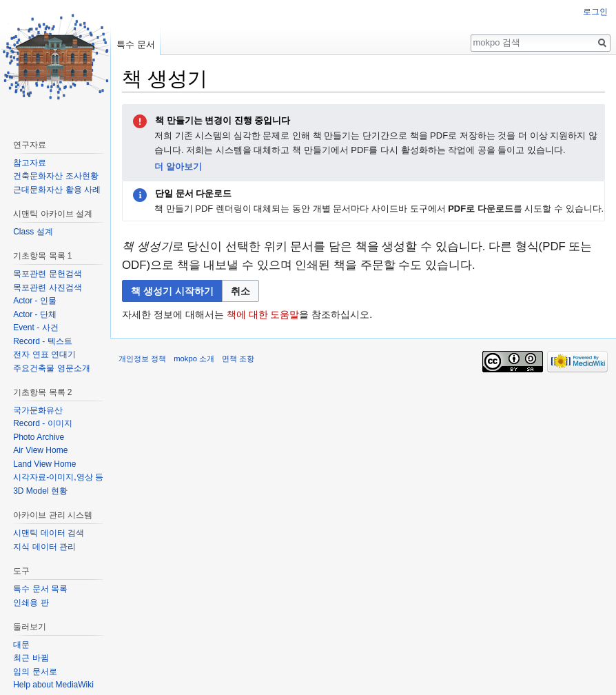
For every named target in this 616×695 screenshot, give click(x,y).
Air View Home (40, 450)
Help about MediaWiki (53, 685)
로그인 (595, 12)
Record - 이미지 (42, 423)
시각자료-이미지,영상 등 (58, 477)
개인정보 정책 (142, 359)
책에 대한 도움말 (263, 314)
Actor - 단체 (35, 314)
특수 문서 (136, 44)
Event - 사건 (35, 328)
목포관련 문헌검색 (47, 274)
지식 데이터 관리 (44, 547)
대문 (21, 645)
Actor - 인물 (35, 301)
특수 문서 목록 (40, 589)
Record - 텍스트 (42, 341)
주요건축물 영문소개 (51, 368)
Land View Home (44, 464)
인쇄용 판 (31, 603)
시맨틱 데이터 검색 (49, 533)
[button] (240, 291)
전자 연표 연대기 (44, 354)
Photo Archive (39, 437)
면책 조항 (238, 359)
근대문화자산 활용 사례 (57, 190)
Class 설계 (33, 232)
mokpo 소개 (194, 359)
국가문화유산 (38, 410)
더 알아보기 (178, 167)
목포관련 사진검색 (47, 288)
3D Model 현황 (40, 491)
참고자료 (30, 163)
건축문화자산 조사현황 (55, 176)
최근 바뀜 (31, 658)
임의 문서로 (35, 672)
